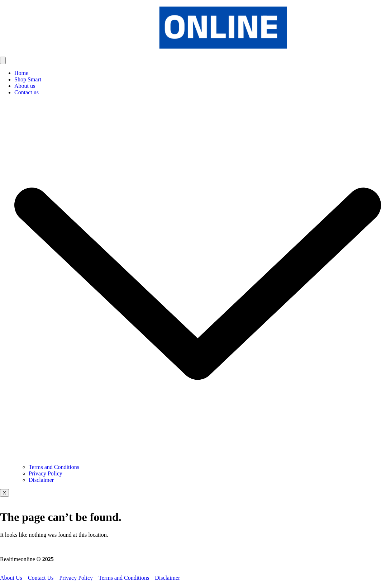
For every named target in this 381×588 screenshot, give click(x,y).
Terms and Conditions (54, 467)
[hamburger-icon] (3, 60)
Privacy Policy (46, 473)
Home (21, 73)
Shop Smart (28, 79)
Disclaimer (41, 480)
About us (25, 86)
